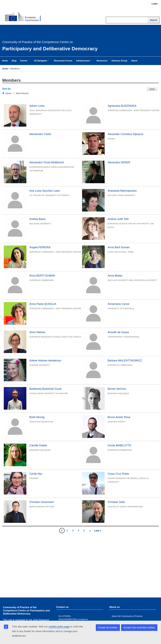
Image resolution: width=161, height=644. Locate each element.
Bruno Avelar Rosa (119, 417)
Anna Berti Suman (119, 247)
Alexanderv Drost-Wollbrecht (47, 162)
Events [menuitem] (24, 62)
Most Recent (22, 93)
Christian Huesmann (42, 502)
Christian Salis (116, 502)
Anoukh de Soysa (118, 332)
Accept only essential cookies (139, 628)
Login (155, 4)
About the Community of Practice (127, 616)
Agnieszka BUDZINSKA (122, 106)
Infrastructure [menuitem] (84, 62)
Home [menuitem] (5, 61)
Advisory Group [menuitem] (119, 61)
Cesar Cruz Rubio (118, 474)
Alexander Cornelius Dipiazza (125, 134)
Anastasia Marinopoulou (122, 191)
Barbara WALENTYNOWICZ (125, 361)
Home (5, 69)
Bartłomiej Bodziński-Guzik (45, 389)
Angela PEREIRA (40, 247)
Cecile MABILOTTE (120, 445)
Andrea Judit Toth (118, 219)
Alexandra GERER (119, 162)
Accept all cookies (108, 628)
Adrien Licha (37, 106)
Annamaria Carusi (119, 304)
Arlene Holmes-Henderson (45, 361)
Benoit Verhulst (117, 389)
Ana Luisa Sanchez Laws (45, 191)
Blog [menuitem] (14, 61)
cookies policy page (59, 627)
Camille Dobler (38, 445)
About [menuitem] (134, 61)
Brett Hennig (37, 417)
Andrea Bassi (37, 219)
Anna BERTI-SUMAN (42, 276)
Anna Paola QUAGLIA (43, 304)
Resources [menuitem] (102, 61)
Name (8, 93)
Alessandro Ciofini (40, 134)
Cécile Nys (36, 474)
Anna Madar (115, 276)
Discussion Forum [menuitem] (63, 61)
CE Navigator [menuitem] (41, 62)
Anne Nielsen (37, 332)
